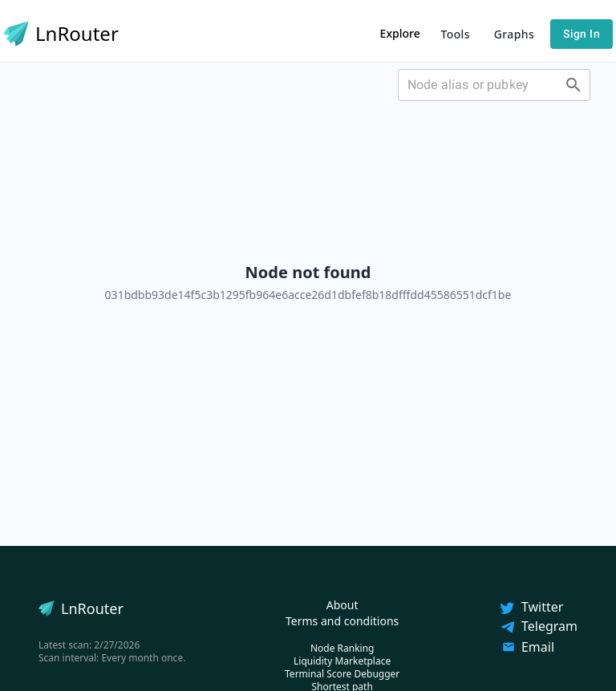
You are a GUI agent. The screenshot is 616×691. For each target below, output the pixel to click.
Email (528, 647)
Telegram (538, 626)
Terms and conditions (342, 621)
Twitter (531, 607)
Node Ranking (342, 648)
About (342, 605)
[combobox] (494, 85)
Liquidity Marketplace (342, 661)
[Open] (573, 85)
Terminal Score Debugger (342, 674)
